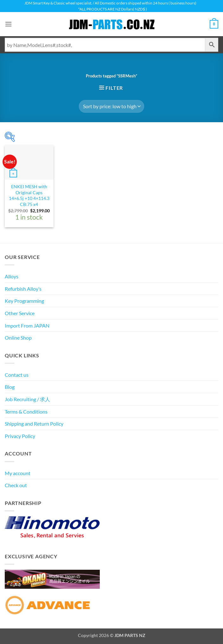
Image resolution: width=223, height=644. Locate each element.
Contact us (17, 375)
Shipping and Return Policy (34, 424)
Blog (10, 387)
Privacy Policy (20, 436)
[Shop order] (111, 106)
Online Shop (18, 338)
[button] (9, 24)
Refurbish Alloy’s (23, 289)
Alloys (12, 276)
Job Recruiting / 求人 (27, 399)
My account (18, 473)
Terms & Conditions (26, 412)
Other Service (20, 313)
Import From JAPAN (27, 325)
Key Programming (24, 301)
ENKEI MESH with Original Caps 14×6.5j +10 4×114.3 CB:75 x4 (29, 195)
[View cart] (214, 24)
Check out (16, 485)
